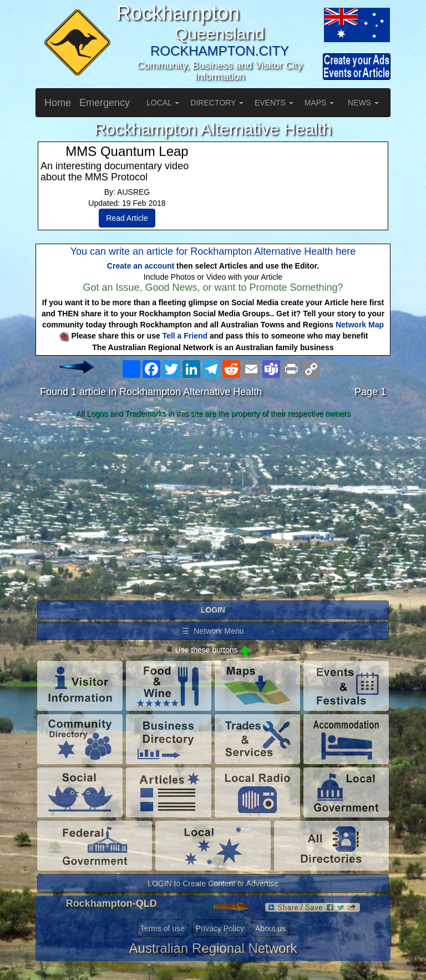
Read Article (127, 218)
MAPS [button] (319, 103)
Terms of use (163, 928)
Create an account (141, 266)
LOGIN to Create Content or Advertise (213, 883)
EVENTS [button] (274, 103)
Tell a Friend (185, 336)
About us (270, 928)
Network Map (360, 325)
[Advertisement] (213, 510)
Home (58, 103)
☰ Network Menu (213, 631)
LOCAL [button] (163, 103)
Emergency (105, 103)
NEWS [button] (363, 103)
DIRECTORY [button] (217, 103)
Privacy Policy (220, 928)
